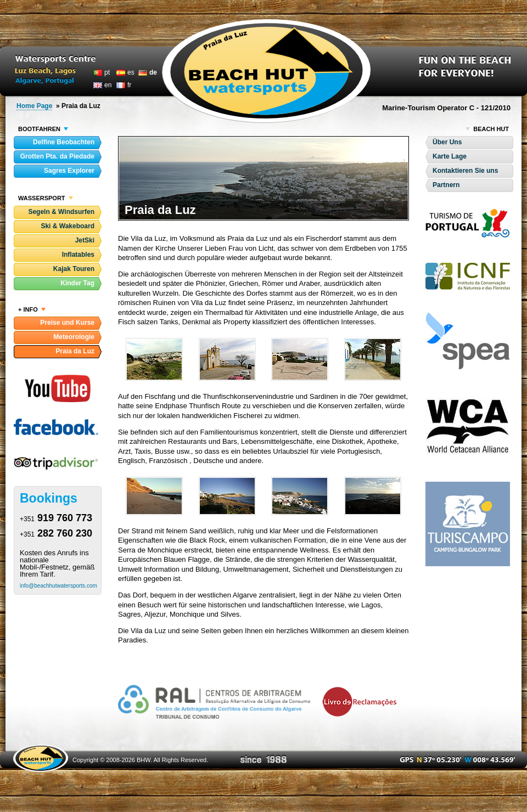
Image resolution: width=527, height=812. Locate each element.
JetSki (85, 240)
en (108, 85)
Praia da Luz (75, 351)
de (153, 72)
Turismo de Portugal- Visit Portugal (468, 223)
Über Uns (447, 142)
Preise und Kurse (67, 323)
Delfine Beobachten (64, 142)
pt (107, 72)
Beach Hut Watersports (266, 71)
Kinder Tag (77, 283)
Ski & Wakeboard (68, 226)
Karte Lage (450, 156)
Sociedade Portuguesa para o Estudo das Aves (468, 341)
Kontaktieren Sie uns (465, 171)
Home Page (34, 106)
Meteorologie (74, 337)
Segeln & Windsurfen (61, 212)
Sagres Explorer (69, 171)
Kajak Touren (74, 269)
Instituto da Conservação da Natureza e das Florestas (468, 276)
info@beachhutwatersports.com (58, 586)
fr (129, 85)
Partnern (446, 185)
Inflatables (78, 255)
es (131, 72)
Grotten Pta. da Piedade (57, 156)
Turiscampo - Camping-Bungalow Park (468, 524)
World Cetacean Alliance (468, 426)
